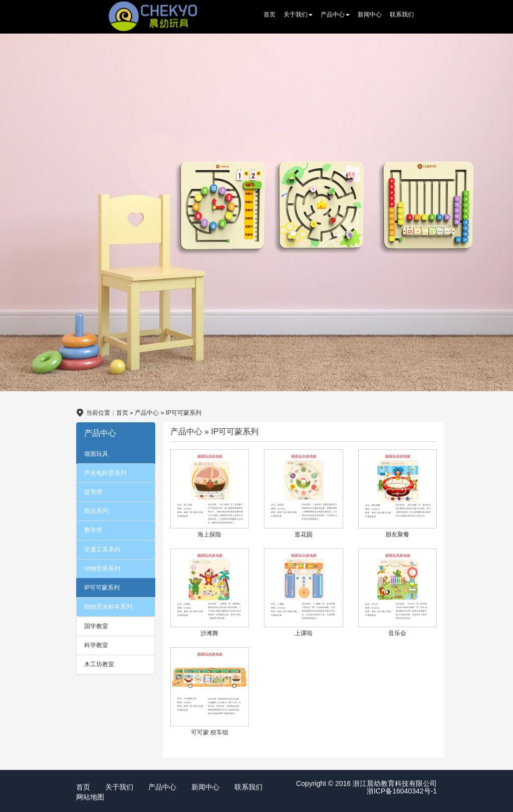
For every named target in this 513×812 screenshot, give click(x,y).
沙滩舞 (209, 633)
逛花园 (304, 534)
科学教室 (96, 645)
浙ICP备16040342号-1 (402, 791)
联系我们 (402, 15)
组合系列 (96, 511)
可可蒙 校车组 (210, 732)
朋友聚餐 (397, 534)
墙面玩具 (96, 454)
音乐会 (397, 633)
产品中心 (335, 15)
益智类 (93, 492)
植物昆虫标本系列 (108, 607)
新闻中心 (370, 15)
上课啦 (304, 633)
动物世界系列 (102, 569)
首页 (270, 15)
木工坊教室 (99, 664)
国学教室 (96, 626)
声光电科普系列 (105, 473)
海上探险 (209, 534)
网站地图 (90, 797)
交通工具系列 (102, 550)
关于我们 (298, 15)
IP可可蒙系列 (102, 588)
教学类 (93, 530)
